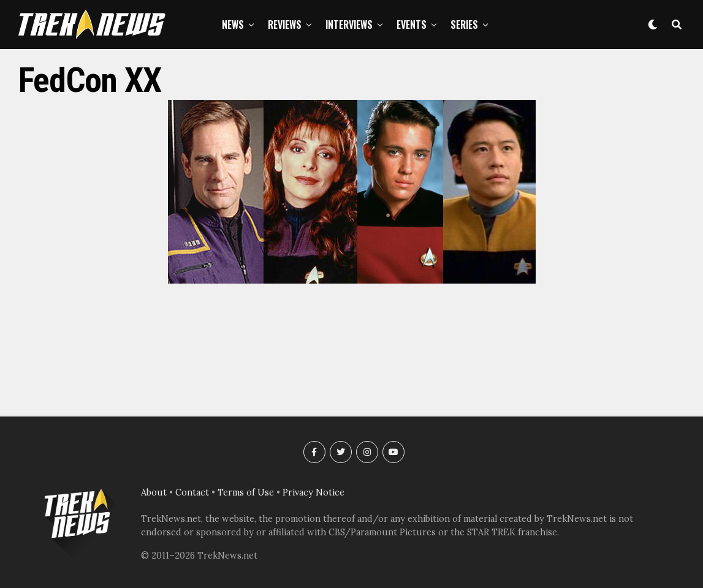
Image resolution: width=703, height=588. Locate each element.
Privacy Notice (313, 492)
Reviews (285, 24)
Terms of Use (246, 492)
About (154, 492)
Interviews (349, 24)
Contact (192, 492)
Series (464, 24)
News (233, 24)
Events (412, 24)
